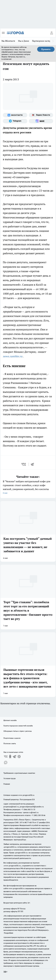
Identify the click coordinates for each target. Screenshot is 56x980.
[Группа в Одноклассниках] (10, 756)
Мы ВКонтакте (8, 41)
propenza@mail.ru (11, 807)
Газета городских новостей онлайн (18, 726)
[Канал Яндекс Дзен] (19, 756)
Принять (46, 49)
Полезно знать (10, 743)
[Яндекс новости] (41, 115)
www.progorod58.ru (26, 795)
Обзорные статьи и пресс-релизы (18, 731)
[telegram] (33, 464)
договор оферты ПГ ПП (13, 911)
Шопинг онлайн (10, 720)
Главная (7, 784)
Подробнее (9, 933)
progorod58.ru (10, 847)
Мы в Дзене (24, 41)
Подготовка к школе (12, 738)
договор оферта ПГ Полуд (14, 909)
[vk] (24, 464)
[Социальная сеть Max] (41, 121)
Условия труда (9, 778)
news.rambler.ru (13, 356)
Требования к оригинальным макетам (19, 773)
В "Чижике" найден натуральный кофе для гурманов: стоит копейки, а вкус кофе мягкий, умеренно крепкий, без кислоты (28, 487)
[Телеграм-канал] (15, 121)
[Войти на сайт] (52, 33)
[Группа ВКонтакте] (15, 115)
